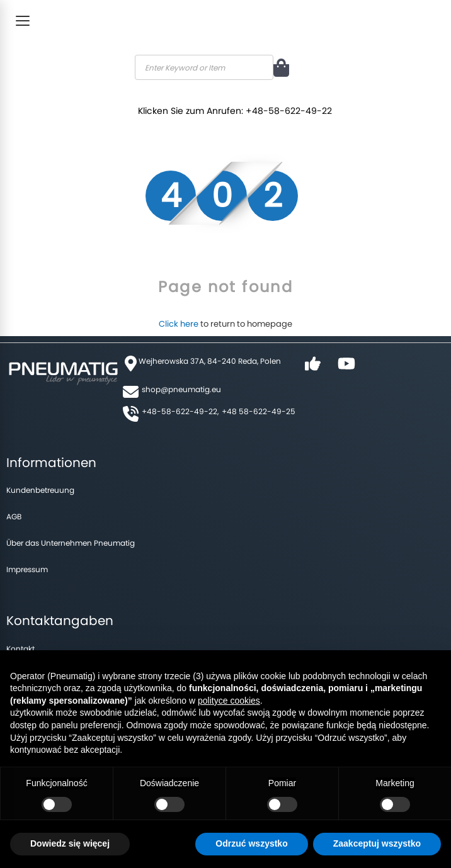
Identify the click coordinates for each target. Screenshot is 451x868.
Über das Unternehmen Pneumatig (71, 543)
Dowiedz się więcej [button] (70, 843)
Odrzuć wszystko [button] (251, 843)
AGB (14, 516)
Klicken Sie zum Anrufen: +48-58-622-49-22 (238, 108)
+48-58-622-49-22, (180, 411)
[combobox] (204, 67)
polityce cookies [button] (229, 701)
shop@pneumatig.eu (181, 389)
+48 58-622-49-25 (259, 411)
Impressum (27, 569)
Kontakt (20, 649)
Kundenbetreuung (40, 490)
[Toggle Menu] (23, 21)
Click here (179, 324)
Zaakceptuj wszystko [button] (377, 843)
